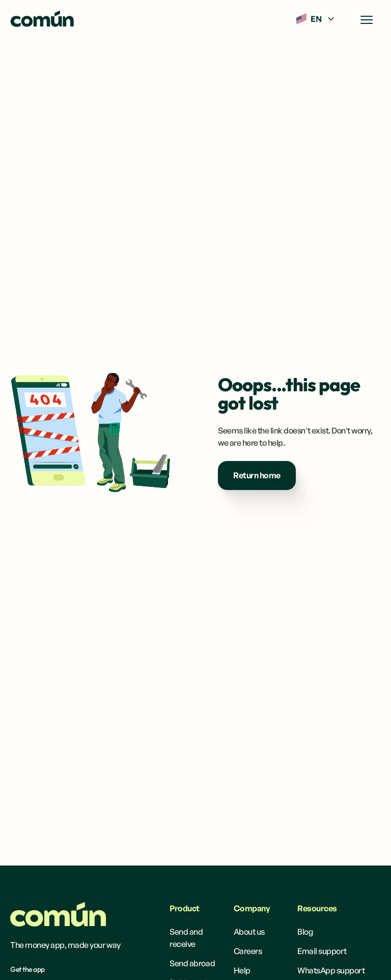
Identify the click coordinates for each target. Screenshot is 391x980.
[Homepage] (58, 914)
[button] (316, 19)
